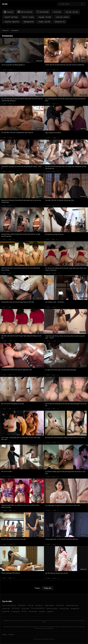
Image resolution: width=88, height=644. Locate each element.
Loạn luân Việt (32, 612)
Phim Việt (31, 605)
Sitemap (4, 634)
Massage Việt (75, 608)
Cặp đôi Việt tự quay (72, 605)
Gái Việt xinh (39, 605)
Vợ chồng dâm (15, 612)
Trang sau (48, 588)
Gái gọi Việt (6, 612)
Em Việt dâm (60, 605)
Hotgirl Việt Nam (50, 605)
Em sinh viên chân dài (38, 608)
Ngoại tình (50, 612)
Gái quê (24, 611)
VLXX (5, 4)
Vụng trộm (42, 612)
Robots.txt (11, 634)
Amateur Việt (6, 608)
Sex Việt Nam (22, 605)
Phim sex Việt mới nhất (9, 605)
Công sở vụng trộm (52, 608)
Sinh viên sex (16, 608)
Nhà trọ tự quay (64, 608)
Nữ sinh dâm (25, 608)
